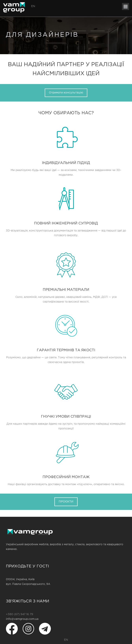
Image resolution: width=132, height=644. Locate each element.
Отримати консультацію (66, 93)
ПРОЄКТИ (66, 502)
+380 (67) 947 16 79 (20, 614)
